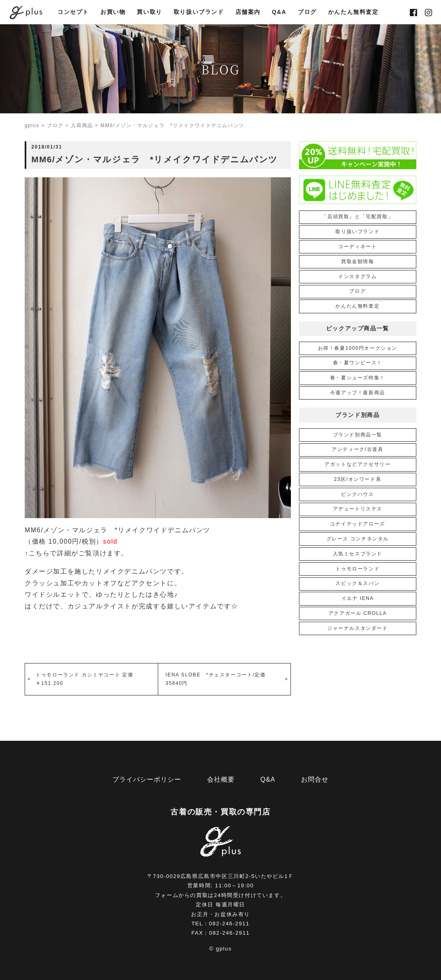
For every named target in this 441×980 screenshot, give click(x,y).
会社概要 (221, 779)
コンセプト (73, 13)
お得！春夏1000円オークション (358, 348)
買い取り (149, 13)
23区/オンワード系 (357, 479)
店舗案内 (248, 13)
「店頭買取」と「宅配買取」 (357, 217)
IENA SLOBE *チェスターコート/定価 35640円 (218, 679)
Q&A (279, 13)
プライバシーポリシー (147, 779)
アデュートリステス (358, 509)
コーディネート (357, 247)
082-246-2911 (229, 924)
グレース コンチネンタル (358, 539)
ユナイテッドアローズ (358, 524)
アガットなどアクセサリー (357, 464)
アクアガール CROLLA (358, 613)
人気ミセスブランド (358, 554)
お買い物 (113, 13)
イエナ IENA (358, 598)
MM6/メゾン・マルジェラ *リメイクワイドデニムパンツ (118, 530)
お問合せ (315, 779)
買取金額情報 (358, 261)
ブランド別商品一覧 (358, 435)
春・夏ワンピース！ (358, 363)
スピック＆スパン (357, 583)
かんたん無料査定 (353, 13)
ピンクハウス (358, 494)
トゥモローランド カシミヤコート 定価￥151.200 (84, 679)
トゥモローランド (357, 569)
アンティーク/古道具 (357, 449)
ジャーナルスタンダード (358, 628)
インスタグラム (357, 276)
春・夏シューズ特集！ (358, 378)
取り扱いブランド (199, 13)
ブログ (307, 13)
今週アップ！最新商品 (358, 393)
